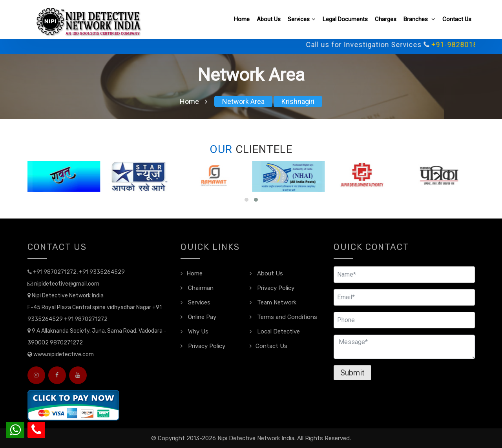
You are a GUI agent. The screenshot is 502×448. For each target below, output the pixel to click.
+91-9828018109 (468, 45)
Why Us (194, 331)
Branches (419, 19)
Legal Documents (345, 19)
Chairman (197, 288)
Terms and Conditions (283, 317)
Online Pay (198, 317)
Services (302, 19)
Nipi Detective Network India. (256, 438)
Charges (386, 19)
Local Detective (275, 331)
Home (242, 19)
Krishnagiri (298, 101)
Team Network (273, 302)
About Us (269, 19)
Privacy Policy (272, 288)
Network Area (243, 101)
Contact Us (457, 19)
